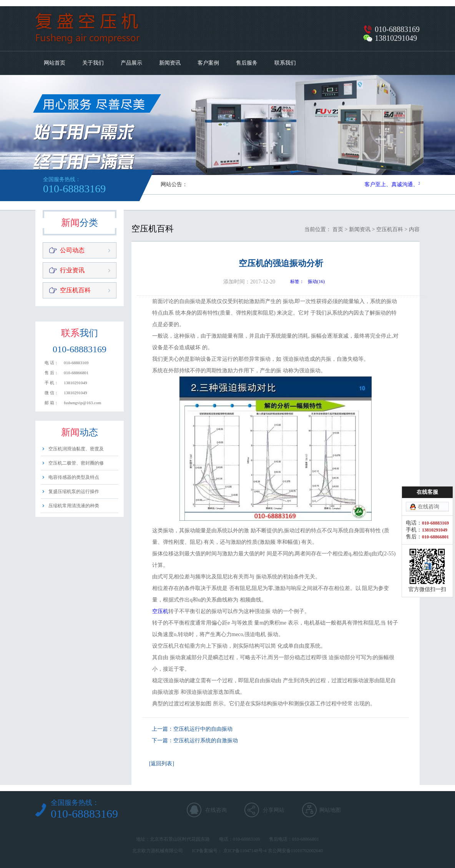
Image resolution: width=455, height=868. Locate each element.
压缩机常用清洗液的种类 (74, 506)
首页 (338, 229)
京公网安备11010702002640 (296, 851)
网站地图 (330, 810)
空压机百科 (75, 290)
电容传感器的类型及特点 (74, 477)
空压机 (160, 611)
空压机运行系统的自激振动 (206, 741)
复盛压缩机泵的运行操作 (74, 491)
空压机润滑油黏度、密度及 (76, 449)
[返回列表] (162, 764)
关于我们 (93, 63)
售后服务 (247, 63)
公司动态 (72, 250)
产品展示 (131, 63)
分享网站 (274, 810)
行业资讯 (72, 270)
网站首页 (55, 63)
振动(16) (316, 282)
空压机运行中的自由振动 (203, 729)
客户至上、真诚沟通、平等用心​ (404, 184)
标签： (297, 282)
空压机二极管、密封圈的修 (76, 463)
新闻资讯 (170, 63)
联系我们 (285, 63)
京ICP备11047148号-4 (245, 851)
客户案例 (208, 63)
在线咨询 (216, 810)
